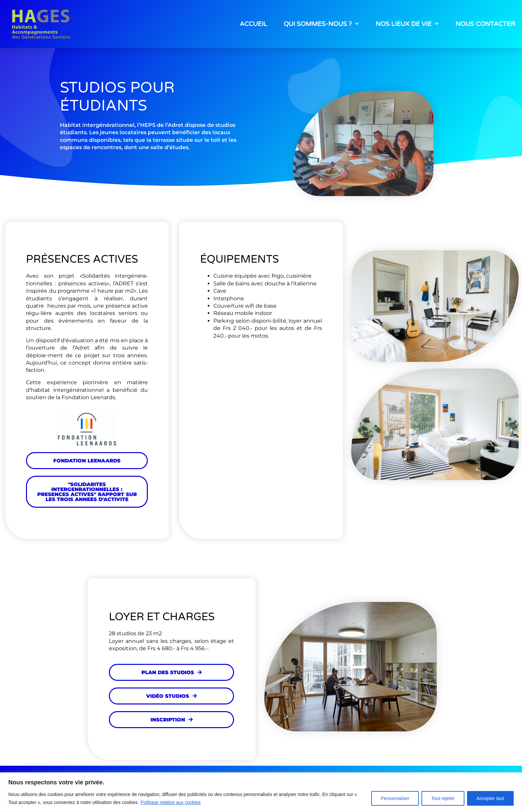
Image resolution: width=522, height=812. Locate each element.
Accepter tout (491, 798)
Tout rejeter (443, 798)
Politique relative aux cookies (171, 802)
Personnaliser (395, 798)
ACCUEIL (253, 24)
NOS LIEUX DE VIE (407, 24)
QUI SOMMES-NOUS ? (321, 24)
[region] (261, 792)
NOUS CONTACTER (485, 24)
